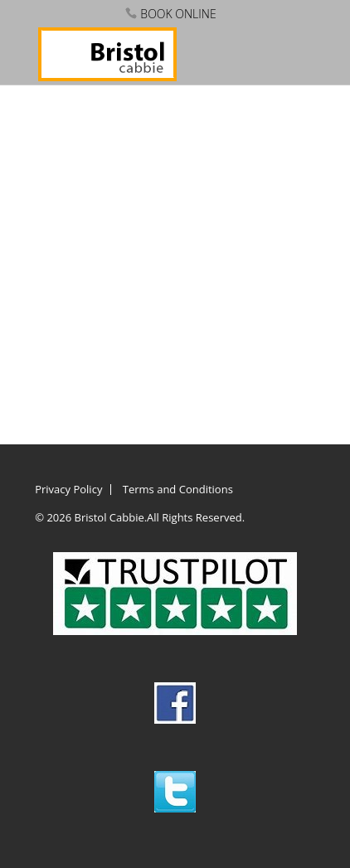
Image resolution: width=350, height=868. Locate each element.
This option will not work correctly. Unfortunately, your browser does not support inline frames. (175, 254)
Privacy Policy (68, 489)
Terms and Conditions (178, 489)
